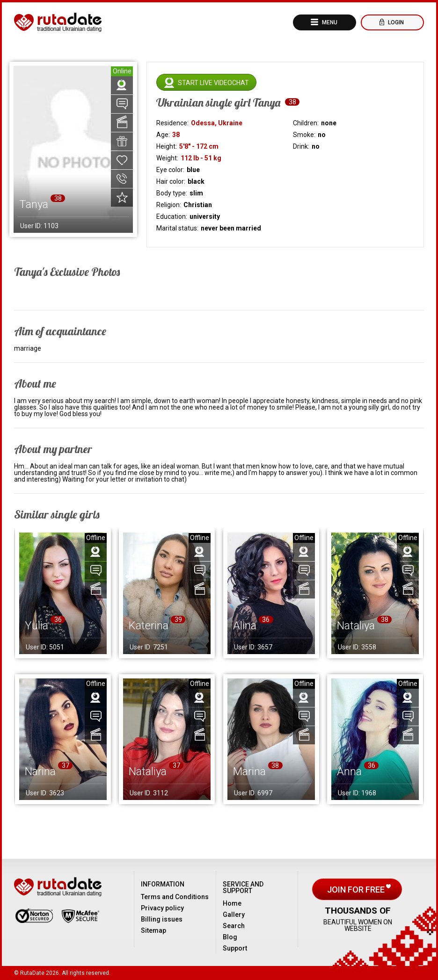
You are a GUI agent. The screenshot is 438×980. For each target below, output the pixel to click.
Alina (245, 626)
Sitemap (153, 930)
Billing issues (162, 919)
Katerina (149, 626)
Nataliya (356, 626)
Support (235, 948)
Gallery (234, 915)
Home (232, 903)
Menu (329, 22)
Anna (349, 771)
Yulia (36, 626)
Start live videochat (213, 83)
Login (395, 22)
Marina (249, 771)
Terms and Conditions (175, 897)
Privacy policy (162, 908)
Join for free (357, 890)
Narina (40, 771)
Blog (230, 937)
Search (234, 926)
